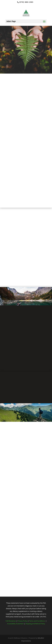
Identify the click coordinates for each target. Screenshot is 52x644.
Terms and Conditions (37, 621)
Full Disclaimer (11, 621)
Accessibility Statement (15, 624)
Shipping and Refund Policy (35, 624)
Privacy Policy (23, 621)
